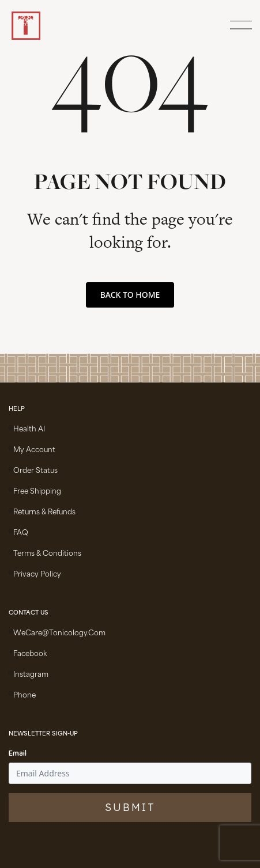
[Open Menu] (239, 26)
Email (18, 754)
